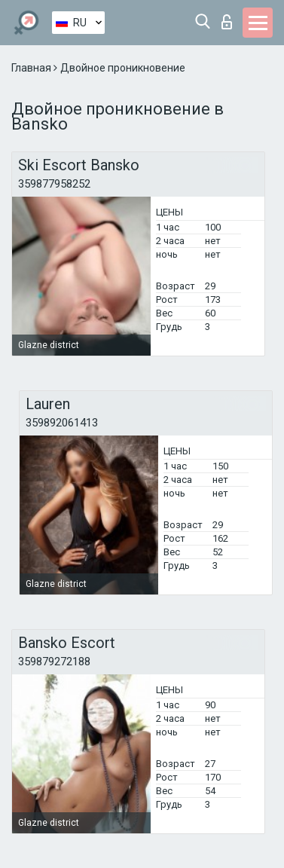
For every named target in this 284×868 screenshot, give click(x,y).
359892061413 (62, 423)
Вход (227, 22)
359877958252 (54, 184)
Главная (32, 68)
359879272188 (54, 662)
